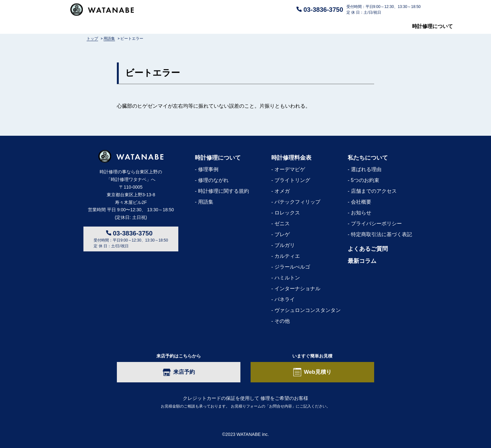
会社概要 (361, 202)
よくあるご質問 (251, 26)
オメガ (282, 191)
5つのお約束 (365, 180)
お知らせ (361, 213)
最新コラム (408, 26)
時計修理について (91, 26)
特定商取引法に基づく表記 (381, 234)
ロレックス (287, 213)
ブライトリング (292, 180)
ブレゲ (282, 234)
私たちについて (332, 26)
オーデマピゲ (290, 169)
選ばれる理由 (366, 169)
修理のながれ (213, 180)
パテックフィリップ (297, 202)
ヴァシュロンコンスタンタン (308, 310)
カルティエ (287, 256)
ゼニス (282, 224)
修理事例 (208, 169)
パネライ (285, 299)
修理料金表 (172, 26)
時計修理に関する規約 (224, 191)
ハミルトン (287, 278)
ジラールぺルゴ (292, 267)
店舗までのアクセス (374, 191)
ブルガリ (285, 245)
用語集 (206, 202)
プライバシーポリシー (376, 224)
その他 (282, 321)
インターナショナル (297, 289)
